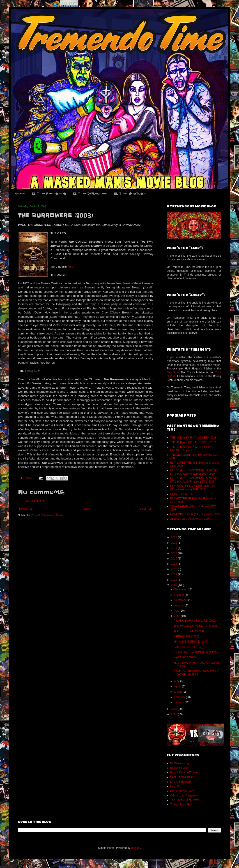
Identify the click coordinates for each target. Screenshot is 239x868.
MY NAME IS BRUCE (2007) (191, 642)
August (179, 606)
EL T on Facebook (49, 194)
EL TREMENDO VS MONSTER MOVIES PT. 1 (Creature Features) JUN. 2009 (195, 480)
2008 (175, 709)
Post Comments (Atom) (49, 515)
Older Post (146, 509)
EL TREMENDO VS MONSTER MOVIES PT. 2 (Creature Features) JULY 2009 (195, 472)
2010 (175, 580)
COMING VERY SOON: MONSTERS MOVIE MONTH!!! (196, 673)
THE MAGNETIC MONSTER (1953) (195, 626)
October (179, 595)
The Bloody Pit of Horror (185, 800)
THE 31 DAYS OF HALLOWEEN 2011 (193, 442)
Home (20, 194)
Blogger (136, 848)
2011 (175, 574)
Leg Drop (173, 372)
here (71, 267)
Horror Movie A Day (182, 791)
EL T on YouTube (130, 194)
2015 (175, 559)
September (181, 600)
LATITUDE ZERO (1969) (188, 647)
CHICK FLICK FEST (183, 494)
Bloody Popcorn (180, 768)
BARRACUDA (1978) (186, 636)
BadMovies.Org (180, 763)
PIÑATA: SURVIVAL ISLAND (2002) (195, 621)
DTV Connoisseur (181, 782)
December (181, 589)
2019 (175, 548)
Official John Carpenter (184, 796)
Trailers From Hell (181, 805)
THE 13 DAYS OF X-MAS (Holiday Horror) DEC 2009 (191, 448)
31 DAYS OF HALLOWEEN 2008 (190, 519)
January (179, 702)
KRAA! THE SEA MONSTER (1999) (195, 652)
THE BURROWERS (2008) (190, 631)
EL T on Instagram (90, 194)
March (178, 692)
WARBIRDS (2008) (185, 657)
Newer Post (26, 509)
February (180, 697)
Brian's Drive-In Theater (184, 773)
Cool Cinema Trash (182, 777)
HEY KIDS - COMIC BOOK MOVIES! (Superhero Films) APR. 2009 (193, 488)
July (177, 611)
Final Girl (176, 786)
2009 (175, 585)
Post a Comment (34, 501)
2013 (175, 564)
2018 (175, 553)
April (177, 687)
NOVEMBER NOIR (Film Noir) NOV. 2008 (195, 514)
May (177, 681)
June (178, 616)
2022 (175, 543)
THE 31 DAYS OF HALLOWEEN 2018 (193, 438)
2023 (175, 537)
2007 (175, 714)
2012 (175, 569)
